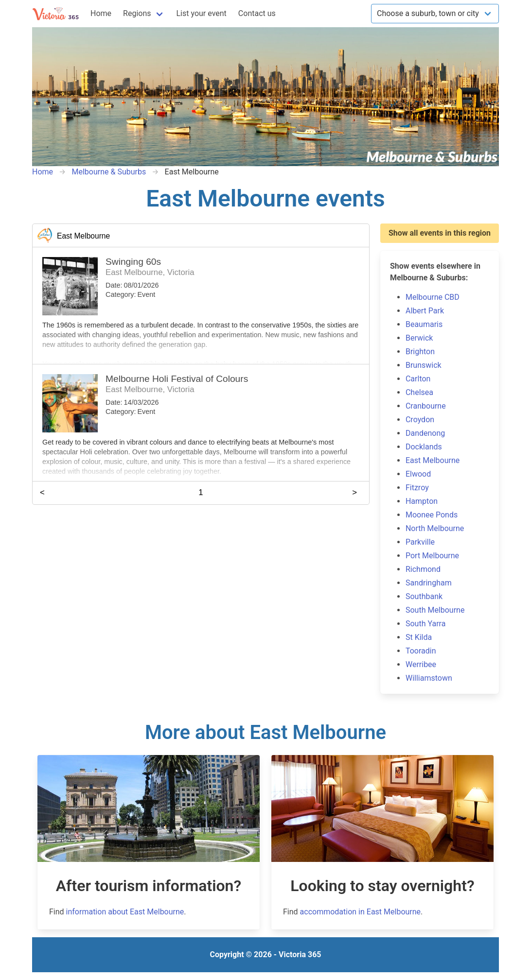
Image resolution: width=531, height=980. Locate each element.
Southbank (424, 596)
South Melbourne (435, 610)
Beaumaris (424, 324)
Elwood (418, 474)
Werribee (421, 664)
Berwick (419, 338)
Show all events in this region (440, 233)
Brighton (420, 352)
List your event (202, 13)
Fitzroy (417, 488)
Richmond (423, 569)
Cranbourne (426, 406)
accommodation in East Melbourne (361, 912)
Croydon (420, 420)
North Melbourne (435, 528)
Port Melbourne (432, 556)
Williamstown (429, 678)
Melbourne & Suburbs (109, 172)
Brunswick (424, 365)
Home (101, 13)
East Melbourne (433, 460)
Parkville (420, 542)
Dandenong (425, 433)
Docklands (424, 447)
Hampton (422, 501)
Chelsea (419, 392)
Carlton (418, 379)
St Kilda (419, 637)
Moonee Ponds (432, 515)
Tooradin (421, 651)
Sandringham (429, 583)
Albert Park (425, 311)
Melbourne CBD (433, 297)
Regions (137, 13)
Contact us (257, 13)
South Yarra (425, 624)
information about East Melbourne (125, 912)
